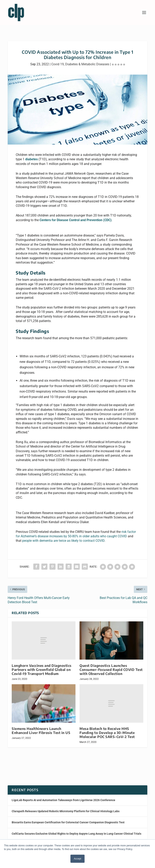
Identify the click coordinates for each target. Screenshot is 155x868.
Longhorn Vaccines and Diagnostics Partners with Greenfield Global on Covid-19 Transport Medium (42, 670)
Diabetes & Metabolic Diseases (87, 64)
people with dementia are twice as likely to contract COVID (63, 541)
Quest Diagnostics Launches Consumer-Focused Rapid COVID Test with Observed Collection (111, 670)
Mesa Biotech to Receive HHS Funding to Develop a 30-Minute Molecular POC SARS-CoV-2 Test (107, 733)
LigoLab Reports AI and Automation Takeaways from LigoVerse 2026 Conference (63, 800)
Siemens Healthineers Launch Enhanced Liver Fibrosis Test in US (41, 731)
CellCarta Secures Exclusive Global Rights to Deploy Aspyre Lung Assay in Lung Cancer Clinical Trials (76, 834)
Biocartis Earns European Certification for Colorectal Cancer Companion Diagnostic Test (68, 822)
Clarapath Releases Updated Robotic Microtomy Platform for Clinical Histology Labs (66, 811)
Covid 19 (58, 64)
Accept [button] (78, 859)
